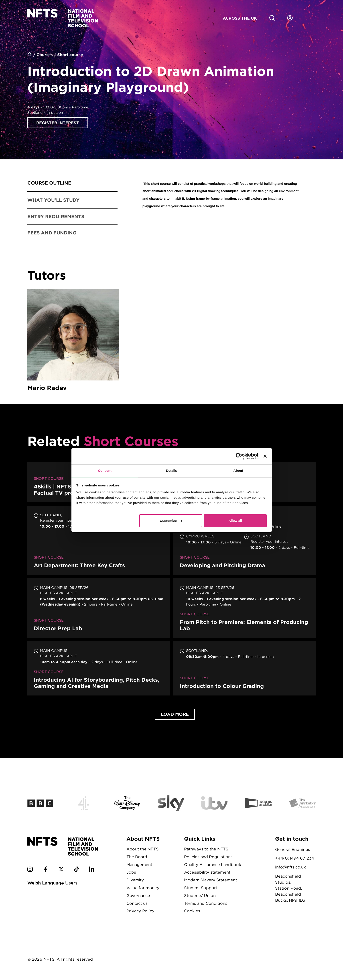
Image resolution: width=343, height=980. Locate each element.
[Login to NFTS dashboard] (290, 18)
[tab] (72, 184)
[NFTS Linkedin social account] (92, 871)
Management (139, 865)
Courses (45, 55)
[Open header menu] (310, 18)
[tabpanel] (222, 196)
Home (30, 55)
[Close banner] (265, 456)
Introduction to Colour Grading (245, 669)
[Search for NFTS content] (272, 18)
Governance (138, 896)
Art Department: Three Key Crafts (99, 541)
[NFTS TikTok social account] (76, 871)
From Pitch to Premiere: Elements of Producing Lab (245, 609)
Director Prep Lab (99, 609)
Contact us (137, 904)
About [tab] (238, 471)
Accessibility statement (207, 873)
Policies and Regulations (208, 858)
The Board (137, 858)
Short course (70, 55)
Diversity (135, 881)
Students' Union (200, 896)
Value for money (143, 889)
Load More (175, 715)
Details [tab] (172, 471)
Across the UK (240, 18)
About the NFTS (143, 850)
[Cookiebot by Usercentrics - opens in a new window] (239, 456)
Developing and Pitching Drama (245, 541)
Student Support (201, 889)
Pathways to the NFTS (206, 850)
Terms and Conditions (206, 904)
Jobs (131, 873)
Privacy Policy (140, 912)
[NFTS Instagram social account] (30, 871)
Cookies (192, 912)
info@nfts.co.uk (290, 868)
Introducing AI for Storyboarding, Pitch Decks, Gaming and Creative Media (99, 669)
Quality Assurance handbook (213, 865)
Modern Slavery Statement (211, 881)
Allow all (235, 521)
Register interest (58, 123)
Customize (171, 521)
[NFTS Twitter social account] (61, 871)
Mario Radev (73, 341)
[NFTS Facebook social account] (46, 871)
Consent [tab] (105, 471)
